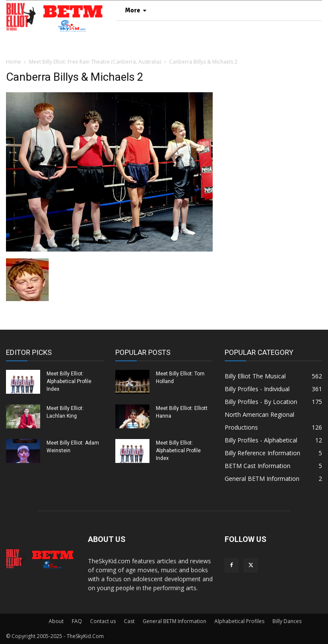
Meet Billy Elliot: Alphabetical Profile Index (69, 381)
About (56, 621)
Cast (129, 621)
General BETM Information (174, 621)
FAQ (77, 621)
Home (13, 62)
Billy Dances (287, 621)
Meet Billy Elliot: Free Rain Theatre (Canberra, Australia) (95, 62)
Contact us (103, 621)
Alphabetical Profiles (239, 621)
